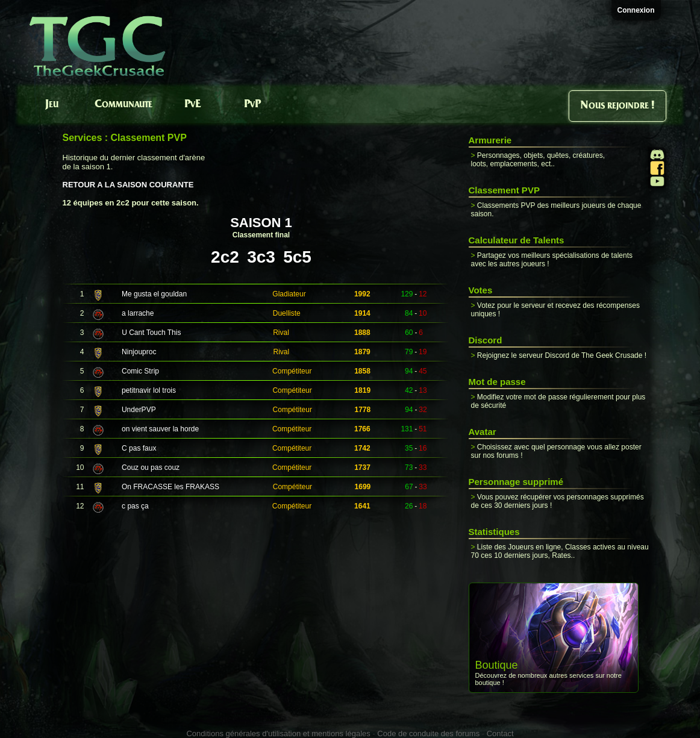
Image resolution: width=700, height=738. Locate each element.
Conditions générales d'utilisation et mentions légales (278, 733)
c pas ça (135, 506)
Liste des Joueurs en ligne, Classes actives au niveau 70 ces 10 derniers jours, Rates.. (560, 551)
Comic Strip (140, 371)
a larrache (138, 313)
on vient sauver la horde (160, 429)
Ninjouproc (139, 352)
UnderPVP (139, 410)
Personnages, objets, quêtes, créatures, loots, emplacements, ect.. (538, 160)
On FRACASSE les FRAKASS (170, 487)
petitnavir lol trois (149, 390)
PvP (252, 105)
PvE (192, 105)
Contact (500, 733)
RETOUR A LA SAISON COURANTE (128, 185)
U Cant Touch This (151, 333)
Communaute (123, 105)
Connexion (636, 10)
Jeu (52, 105)
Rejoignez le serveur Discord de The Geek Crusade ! (562, 355)
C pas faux (139, 448)
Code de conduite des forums (428, 733)
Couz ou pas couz (151, 468)
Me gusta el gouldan (154, 294)
